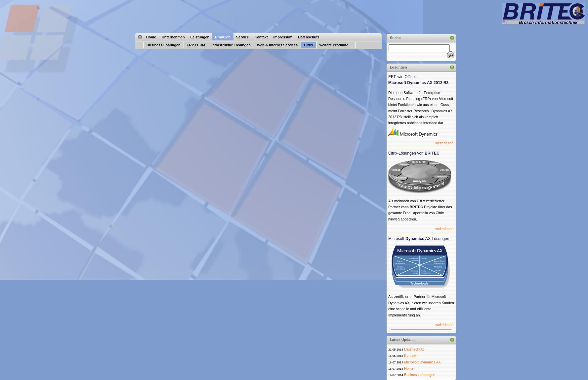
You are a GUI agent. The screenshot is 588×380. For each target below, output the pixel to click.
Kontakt (261, 37)
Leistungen (200, 37)
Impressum (283, 37)
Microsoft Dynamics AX (422, 362)
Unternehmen (173, 37)
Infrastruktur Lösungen (231, 45)
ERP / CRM (196, 45)
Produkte (223, 37)
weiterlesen (444, 143)
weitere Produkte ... (336, 45)
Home (151, 37)
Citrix (309, 45)
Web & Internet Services (277, 45)
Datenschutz (309, 37)
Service (242, 37)
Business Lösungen (164, 45)
